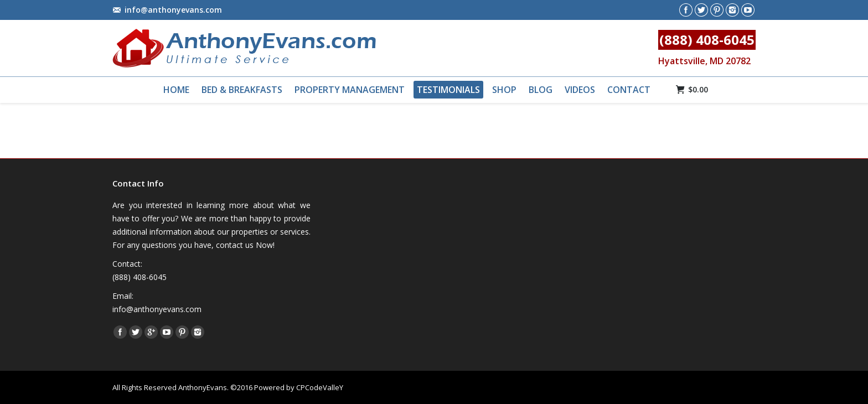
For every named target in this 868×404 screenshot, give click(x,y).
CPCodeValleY (320, 387)
